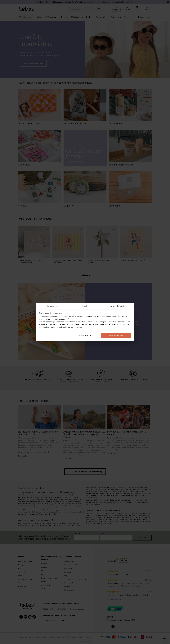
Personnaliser (85, 335)
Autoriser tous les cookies (116, 335)
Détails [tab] (85, 306)
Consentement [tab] (52, 306)
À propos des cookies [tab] (118, 306)
